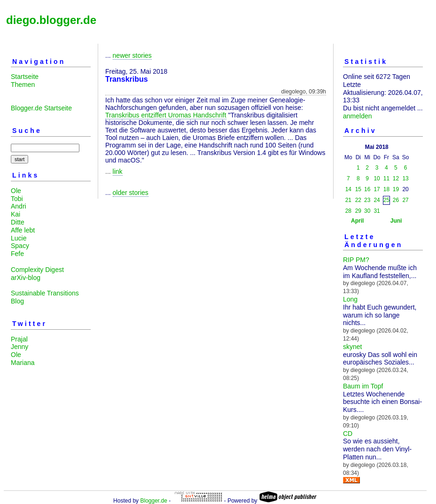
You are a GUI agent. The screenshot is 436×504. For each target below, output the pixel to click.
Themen (23, 85)
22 (358, 200)
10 (377, 178)
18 (386, 189)
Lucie (19, 238)
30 (367, 211)
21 (348, 200)
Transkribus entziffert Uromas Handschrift (166, 115)
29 (358, 211)
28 (348, 211)
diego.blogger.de (51, 20)
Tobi (17, 199)
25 (386, 200)
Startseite (25, 77)
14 (348, 189)
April (357, 221)
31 (377, 211)
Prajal (19, 339)
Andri (19, 206)
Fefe (17, 254)
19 (396, 189)
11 (386, 178)
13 (405, 178)
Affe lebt (23, 230)
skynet (352, 347)
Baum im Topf (363, 386)
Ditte (18, 222)
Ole (16, 191)
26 (396, 200)
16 (367, 189)
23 (367, 200)
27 (405, 200)
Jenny (19, 347)
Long (350, 299)
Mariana (23, 363)
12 (396, 178)
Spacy (20, 246)
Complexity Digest (37, 270)
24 (377, 200)
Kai (16, 214)
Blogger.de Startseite (41, 108)
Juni (396, 221)
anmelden (358, 116)
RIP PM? (356, 260)
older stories (131, 193)
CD (348, 434)
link (118, 171)
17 (377, 189)
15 (358, 189)
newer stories (132, 55)
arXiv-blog (26, 278)
